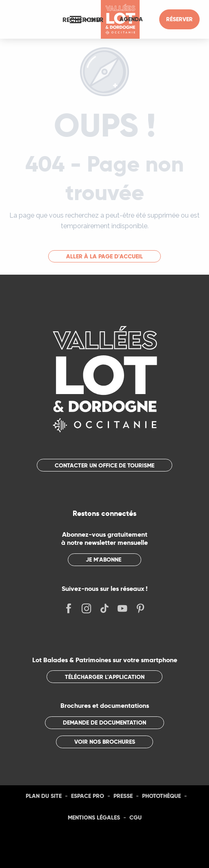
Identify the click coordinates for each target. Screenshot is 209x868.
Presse (123, 796)
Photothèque (161, 796)
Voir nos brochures (105, 742)
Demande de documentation (104, 723)
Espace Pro (88, 796)
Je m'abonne (103, 560)
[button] (83, 20)
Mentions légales (94, 817)
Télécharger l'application (105, 677)
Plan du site (44, 796)
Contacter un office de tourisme (104, 465)
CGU (136, 817)
